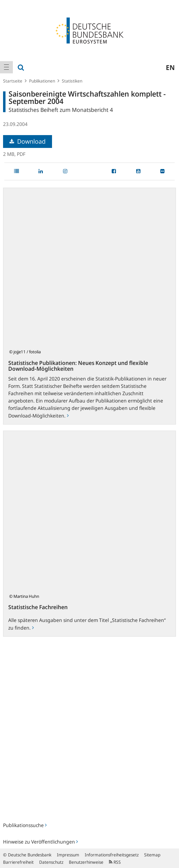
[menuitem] (6, 67)
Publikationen (42, 81)
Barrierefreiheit (18, 862)
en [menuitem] (170, 67)
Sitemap (152, 855)
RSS (115, 862)
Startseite (13, 81)
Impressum (68, 855)
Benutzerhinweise (86, 862)
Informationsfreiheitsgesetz (112, 855)
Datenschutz (51, 862)
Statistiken (72, 81)
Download (28, 141)
